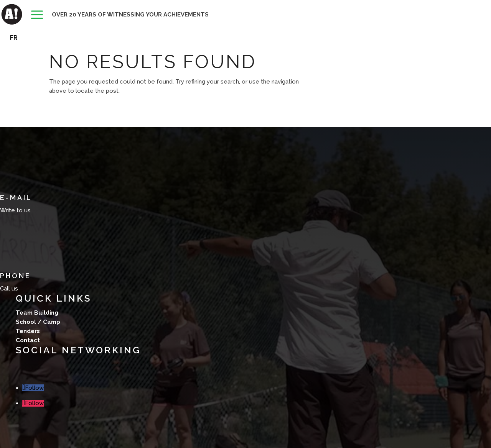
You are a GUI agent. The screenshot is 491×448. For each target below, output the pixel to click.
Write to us (15, 210)
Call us (9, 289)
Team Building (37, 313)
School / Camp (38, 322)
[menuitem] (37, 15)
